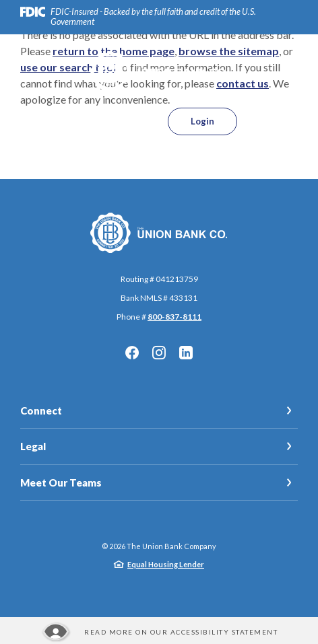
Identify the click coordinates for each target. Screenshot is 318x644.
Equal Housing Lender (166, 564)
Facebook (132, 353)
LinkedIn (186, 353)
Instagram (159, 353)
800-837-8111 (174, 317)
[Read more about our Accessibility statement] (159, 632)
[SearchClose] (131, 121)
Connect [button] (41, 410)
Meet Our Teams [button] (61, 482)
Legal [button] (33, 446)
